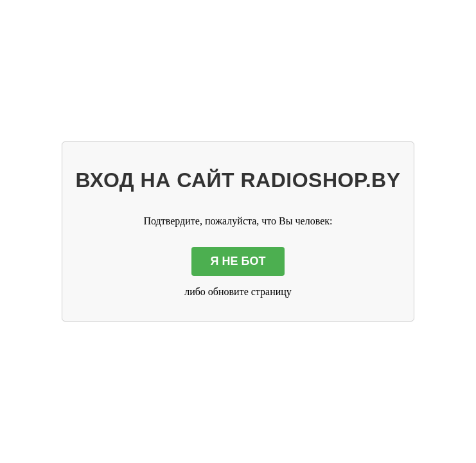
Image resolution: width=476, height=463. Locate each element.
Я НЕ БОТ (238, 261)
